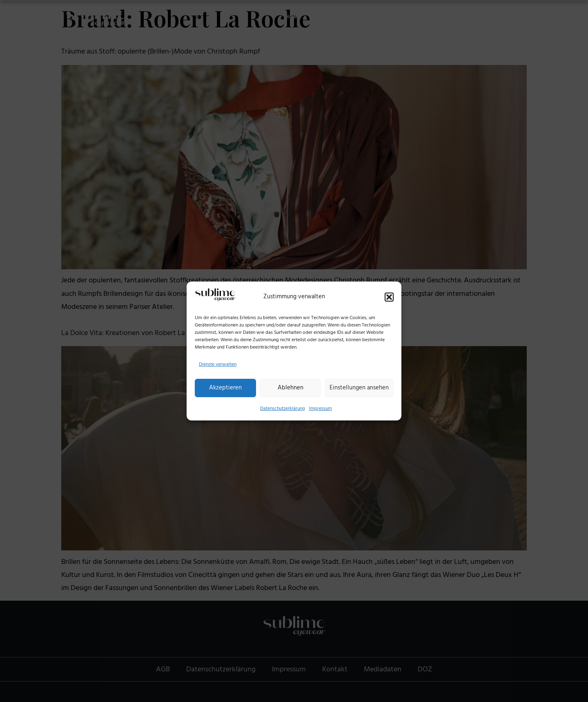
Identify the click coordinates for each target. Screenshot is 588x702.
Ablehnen (291, 388)
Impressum (321, 408)
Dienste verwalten (218, 364)
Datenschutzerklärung (283, 408)
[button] (389, 297)
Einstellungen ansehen (359, 388)
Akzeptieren (225, 388)
